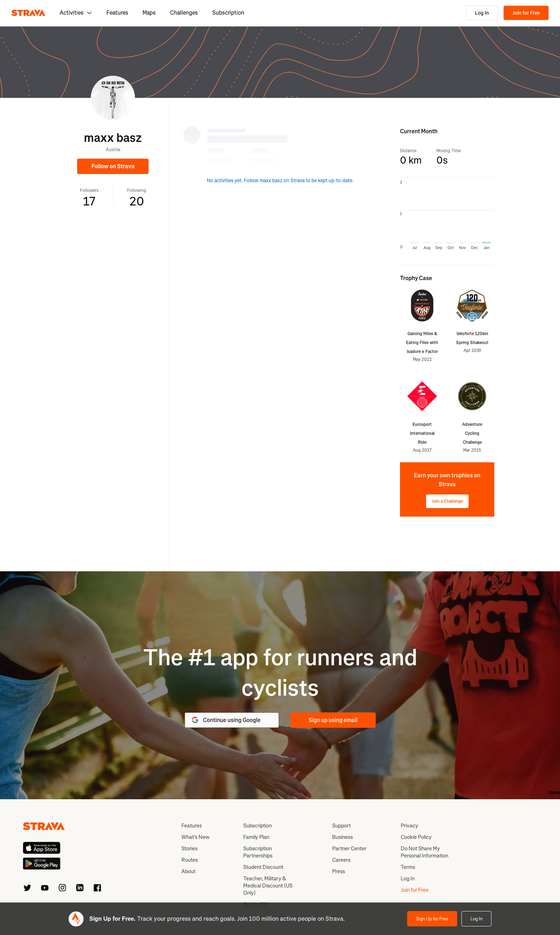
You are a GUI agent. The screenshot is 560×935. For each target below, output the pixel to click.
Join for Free (526, 13)
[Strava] (28, 13)
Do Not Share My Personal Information (424, 852)
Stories (189, 849)
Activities (76, 13)
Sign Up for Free (432, 919)
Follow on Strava (113, 166)
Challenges (184, 13)
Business (342, 837)
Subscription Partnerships (258, 852)
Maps (149, 13)
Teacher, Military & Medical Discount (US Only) (268, 886)
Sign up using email (333, 720)
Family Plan (256, 837)
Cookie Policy (416, 837)
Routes (190, 860)
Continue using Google (226, 720)
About (188, 871)
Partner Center (349, 849)
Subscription (228, 13)
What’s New (195, 837)
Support (341, 826)
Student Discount (263, 867)
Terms (408, 867)
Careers (341, 860)
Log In (482, 13)
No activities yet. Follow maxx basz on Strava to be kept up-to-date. (280, 181)
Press (339, 871)
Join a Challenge (447, 501)
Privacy (409, 826)
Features (117, 13)
